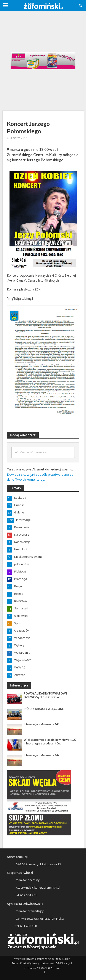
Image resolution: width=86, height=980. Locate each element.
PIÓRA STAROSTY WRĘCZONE (44, 709)
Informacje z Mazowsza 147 (41, 755)
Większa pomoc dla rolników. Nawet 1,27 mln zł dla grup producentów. (50, 742)
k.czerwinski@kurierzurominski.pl (38, 888)
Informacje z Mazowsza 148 (41, 724)
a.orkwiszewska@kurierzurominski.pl (40, 919)
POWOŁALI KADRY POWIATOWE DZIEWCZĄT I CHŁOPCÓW (45, 695)
